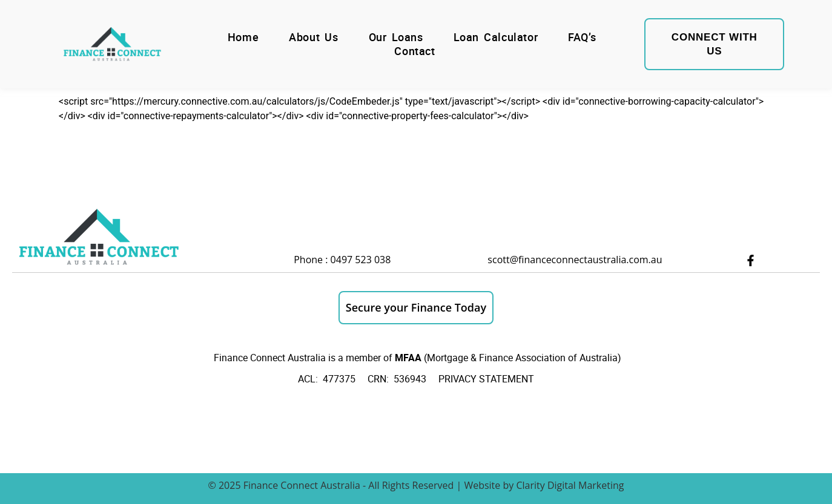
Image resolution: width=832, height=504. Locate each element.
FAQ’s (582, 37)
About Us (313, 37)
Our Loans (396, 37)
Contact (414, 51)
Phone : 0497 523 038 (342, 260)
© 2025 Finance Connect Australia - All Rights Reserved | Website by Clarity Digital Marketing (416, 485)
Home (243, 37)
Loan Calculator (496, 37)
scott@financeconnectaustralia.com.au (575, 260)
